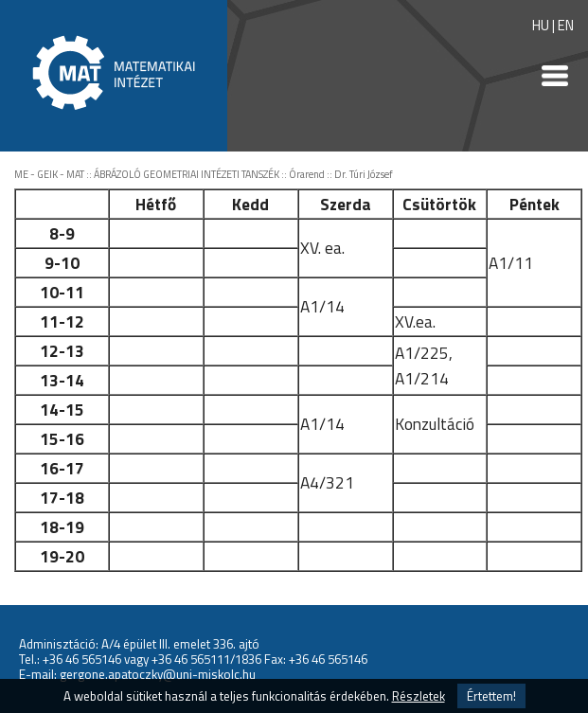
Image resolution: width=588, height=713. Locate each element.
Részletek (419, 696)
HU (541, 25)
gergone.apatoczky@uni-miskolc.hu (158, 674)
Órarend (307, 174)
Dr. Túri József (364, 174)
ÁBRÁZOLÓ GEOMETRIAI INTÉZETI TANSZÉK (187, 174)
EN (566, 25)
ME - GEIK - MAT (49, 174)
